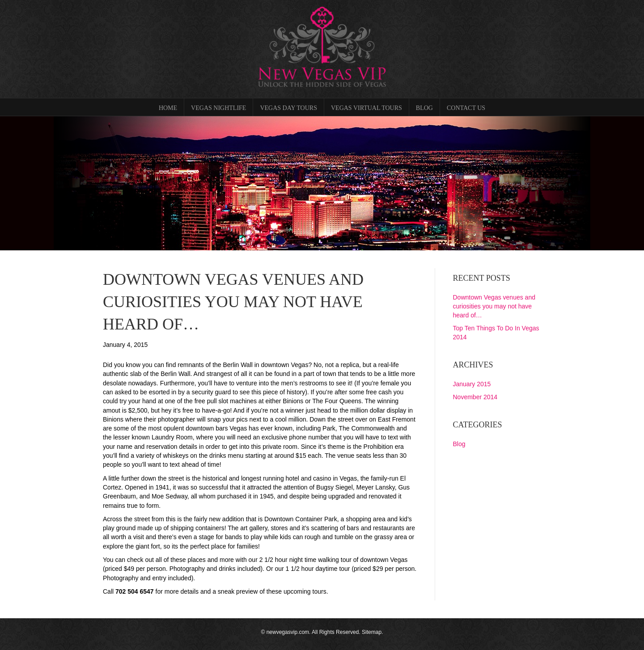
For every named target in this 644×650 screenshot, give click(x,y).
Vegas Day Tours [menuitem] (288, 108)
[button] (65, 183)
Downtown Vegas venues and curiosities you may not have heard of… (494, 306)
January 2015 (472, 384)
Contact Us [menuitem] (466, 108)
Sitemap (372, 632)
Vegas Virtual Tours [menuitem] (366, 108)
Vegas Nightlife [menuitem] (218, 108)
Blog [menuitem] (424, 108)
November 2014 (475, 397)
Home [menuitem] (168, 108)
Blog (459, 444)
